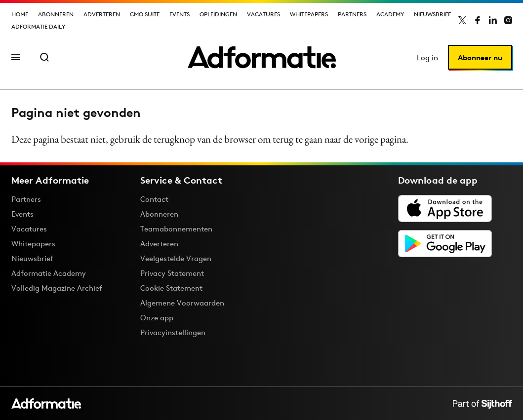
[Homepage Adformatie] (262, 57)
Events (180, 14)
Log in (427, 57)
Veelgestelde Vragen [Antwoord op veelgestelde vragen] (176, 258)
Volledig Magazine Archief (57, 288)
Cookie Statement (171, 288)
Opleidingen (218, 14)
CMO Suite (145, 14)
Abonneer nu (480, 57)
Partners (352, 14)
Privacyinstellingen (173, 333)
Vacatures (263, 14)
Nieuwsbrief (432, 14)
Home (20, 14)
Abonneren (56, 14)
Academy (390, 14)
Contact (154, 199)
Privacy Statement (172, 273)
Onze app (157, 318)
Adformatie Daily (38, 26)
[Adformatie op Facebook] (478, 20)
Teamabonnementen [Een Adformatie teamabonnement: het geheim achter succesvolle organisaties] (176, 229)
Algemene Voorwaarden (182, 303)
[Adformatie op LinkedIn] (493, 20)
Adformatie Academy (49, 273)
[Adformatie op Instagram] (508, 20)
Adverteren (102, 14)
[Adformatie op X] (462, 20)
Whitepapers (309, 14)
